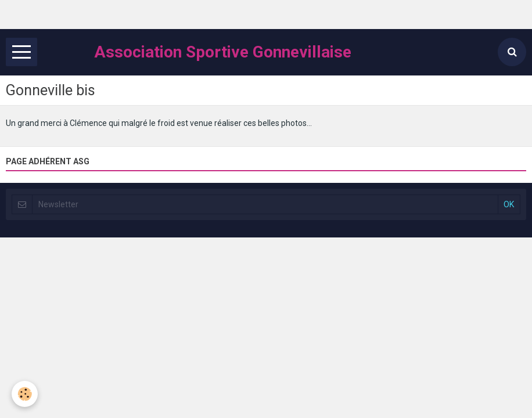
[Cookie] (25, 394)
